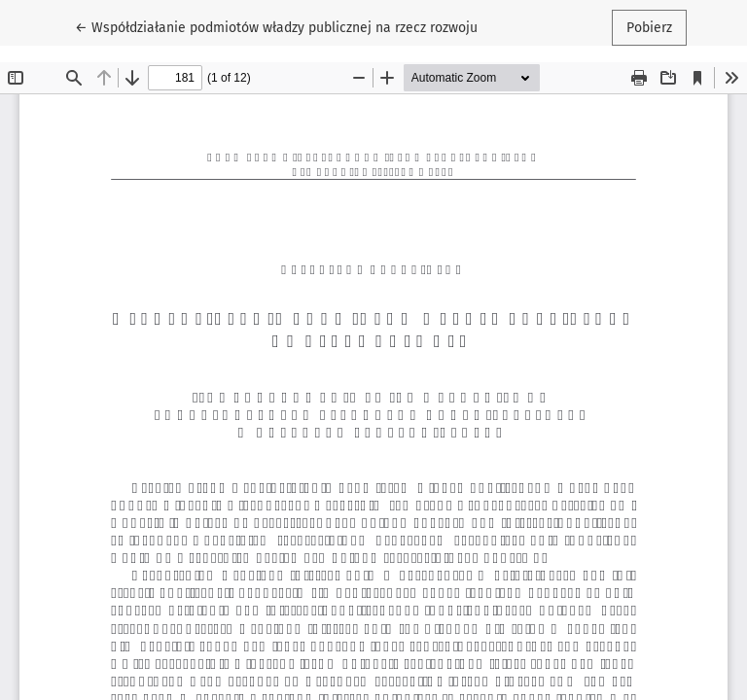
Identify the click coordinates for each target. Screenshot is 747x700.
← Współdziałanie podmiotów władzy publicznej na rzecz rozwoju (276, 26)
